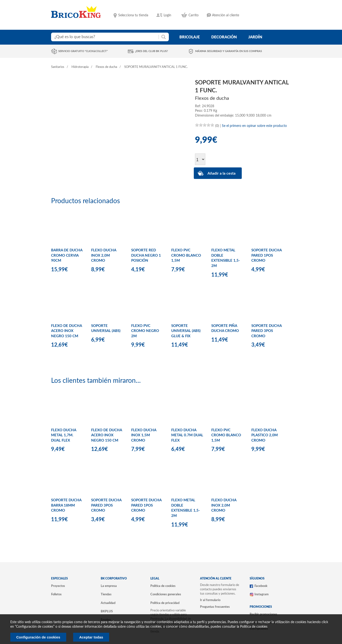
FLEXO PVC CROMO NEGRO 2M (145, 331)
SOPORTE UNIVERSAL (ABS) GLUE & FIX (186, 331)
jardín (255, 37)
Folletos (56, 594)
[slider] (205, 125)
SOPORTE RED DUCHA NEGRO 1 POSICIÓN (146, 255)
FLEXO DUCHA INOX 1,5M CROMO (144, 435)
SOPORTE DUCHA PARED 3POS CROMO (266, 331)
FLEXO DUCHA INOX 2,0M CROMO (104, 255)
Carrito (194, 15)
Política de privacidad (165, 603)
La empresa (109, 586)
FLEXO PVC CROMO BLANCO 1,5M (186, 255)
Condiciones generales (166, 594)
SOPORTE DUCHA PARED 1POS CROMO (266, 255)
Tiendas (106, 594)
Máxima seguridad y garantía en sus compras (229, 51)
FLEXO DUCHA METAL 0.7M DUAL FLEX (187, 435)
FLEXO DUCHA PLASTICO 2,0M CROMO (265, 435)
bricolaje (190, 37)
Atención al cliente (226, 15)
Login (167, 15)
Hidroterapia (80, 67)
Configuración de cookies (38, 637)
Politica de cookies (254, 627)
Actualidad (108, 603)
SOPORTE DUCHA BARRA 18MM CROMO (66, 505)
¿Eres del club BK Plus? (151, 51)
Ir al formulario (210, 600)
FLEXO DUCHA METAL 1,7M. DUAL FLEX (64, 435)
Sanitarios (58, 67)
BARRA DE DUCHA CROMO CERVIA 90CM (67, 255)
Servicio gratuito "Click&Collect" (83, 51)
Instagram (262, 594)
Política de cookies (163, 586)
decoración (224, 37)
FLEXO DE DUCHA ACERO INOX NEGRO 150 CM (66, 331)
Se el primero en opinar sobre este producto (254, 126)
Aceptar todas (91, 637)
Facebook (261, 586)
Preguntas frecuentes (215, 607)
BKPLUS (107, 611)
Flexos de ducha (106, 67)
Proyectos (58, 586)
